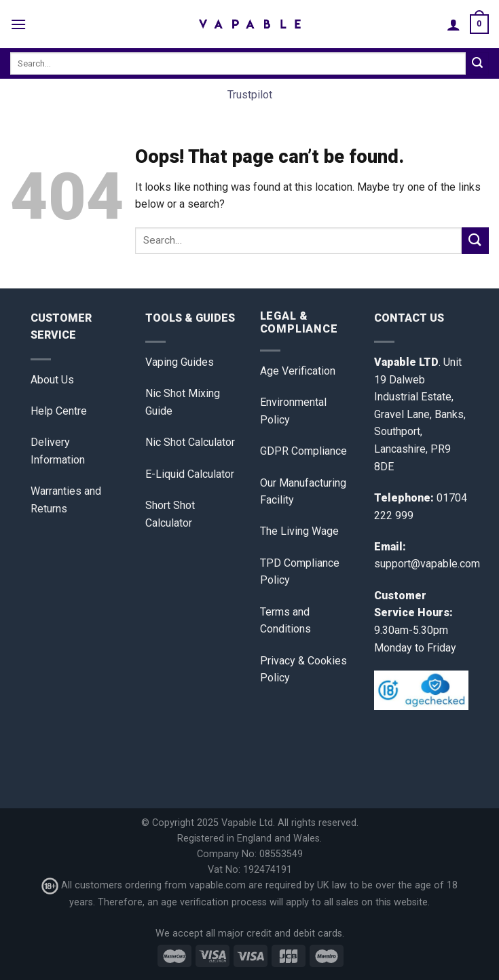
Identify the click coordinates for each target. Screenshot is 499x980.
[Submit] (477, 64)
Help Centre (59, 411)
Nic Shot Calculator (190, 442)
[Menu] (18, 24)
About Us (52, 380)
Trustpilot (250, 95)
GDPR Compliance (303, 451)
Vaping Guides (180, 362)
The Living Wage (299, 531)
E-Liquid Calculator (190, 474)
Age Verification (298, 371)
